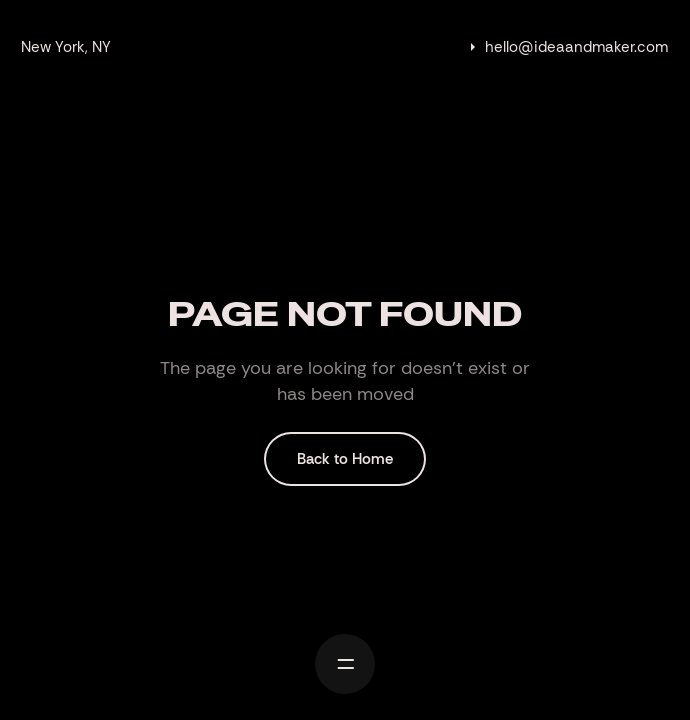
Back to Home (345, 459)
